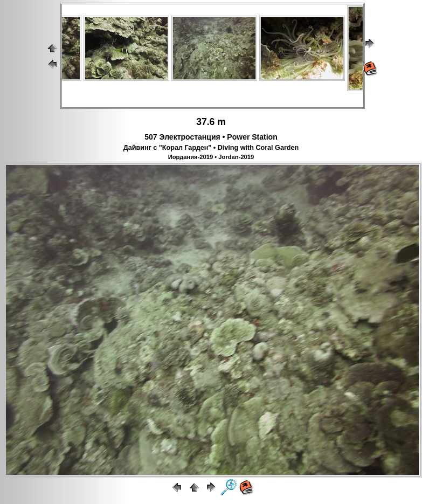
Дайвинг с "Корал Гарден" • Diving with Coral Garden (211, 148)
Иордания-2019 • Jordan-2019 (211, 157)
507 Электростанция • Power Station (211, 137)
